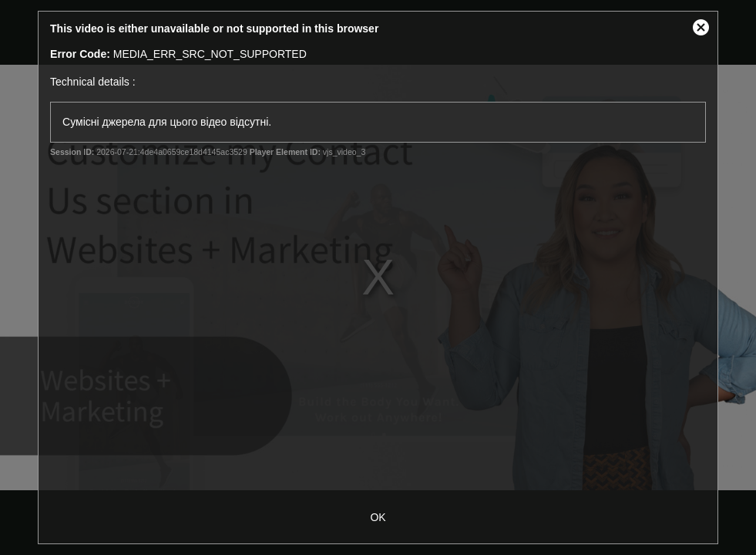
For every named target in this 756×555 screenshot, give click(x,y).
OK (378, 517)
